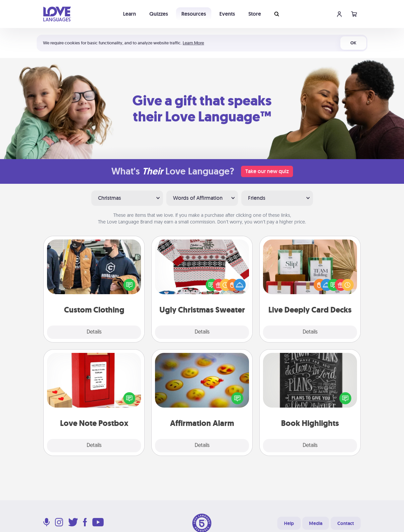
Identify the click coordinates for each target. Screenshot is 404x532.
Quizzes (159, 14)
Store (255, 14)
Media (316, 523)
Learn (129, 14)
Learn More (193, 43)
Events (227, 14)
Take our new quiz (267, 171)
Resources (194, 14)
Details (94, 332)
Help (289, 523)
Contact (346, 523)
